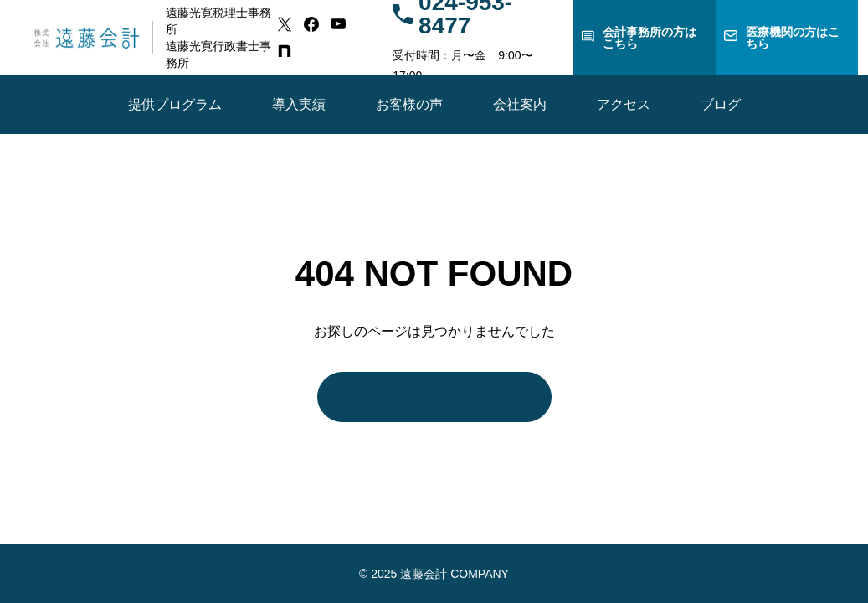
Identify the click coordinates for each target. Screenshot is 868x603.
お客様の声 (409, 104)
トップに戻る (434, 397)
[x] (285, 24)
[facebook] (311, 24)
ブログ (721, 104)
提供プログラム (175, 104)
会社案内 (520, 104)
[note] (285, 51)
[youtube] (338, 24)
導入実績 (299, 104)
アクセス (624, 104)
